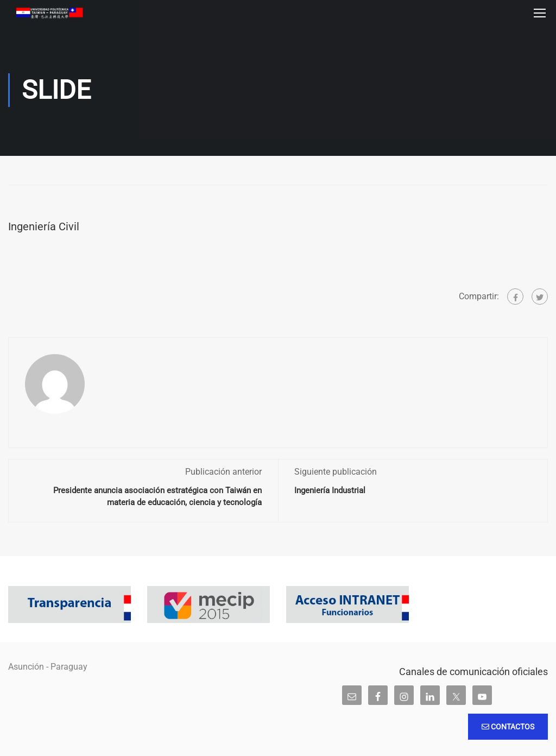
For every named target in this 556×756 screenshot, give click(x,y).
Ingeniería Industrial (330, 491)
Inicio (11, 171)
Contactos (508, 727)
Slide (24, 171)
